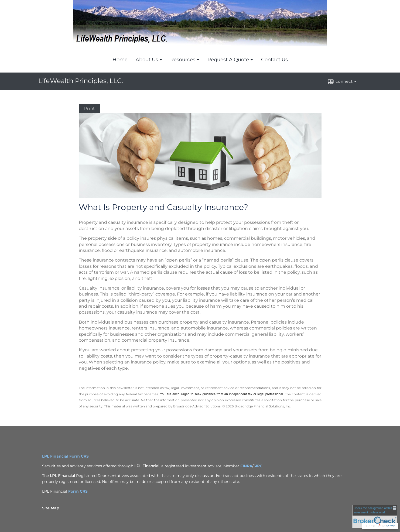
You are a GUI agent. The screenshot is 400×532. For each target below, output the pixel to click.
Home (120, 60)
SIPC (258, 466)
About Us (147, 60)
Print (90, 108)
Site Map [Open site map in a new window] (51, 508)
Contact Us (274, 60)
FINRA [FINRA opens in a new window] (246, 466)
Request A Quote (228, 60)
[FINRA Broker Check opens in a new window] (375, 516)
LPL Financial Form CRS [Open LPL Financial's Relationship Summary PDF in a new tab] (65, 456)
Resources (183, 60)
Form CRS (78, 491)
